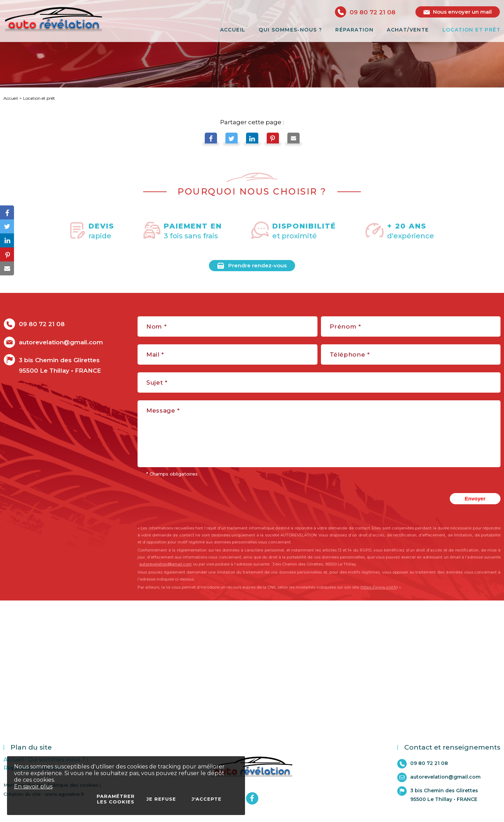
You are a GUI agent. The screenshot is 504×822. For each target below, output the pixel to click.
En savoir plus (33, 786)
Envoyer (475, 498)
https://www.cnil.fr (379, 587)
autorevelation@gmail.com (166, 564)
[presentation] (385, 499)
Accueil (11, 98)
